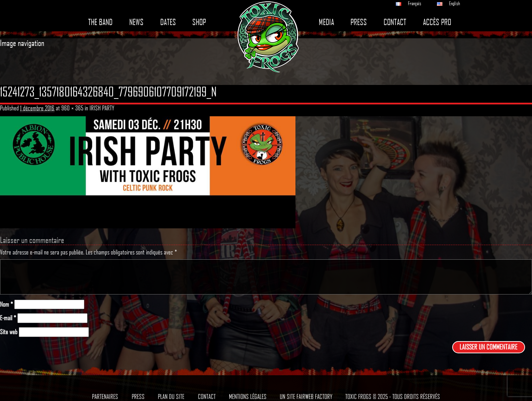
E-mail (8, 318)
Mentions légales (248, 396)
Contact (395, 22)
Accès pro (437, 22)
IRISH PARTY (102, 108)
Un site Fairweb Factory (306, 396)
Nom (6, 304)
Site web (9, 332)
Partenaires (105, 396)
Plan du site (171, 396)
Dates (168, 22)
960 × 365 (72, 108)
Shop (199, 22)
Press (359, 22)
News (136, 22)
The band (100, 22)
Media (326, 22)
